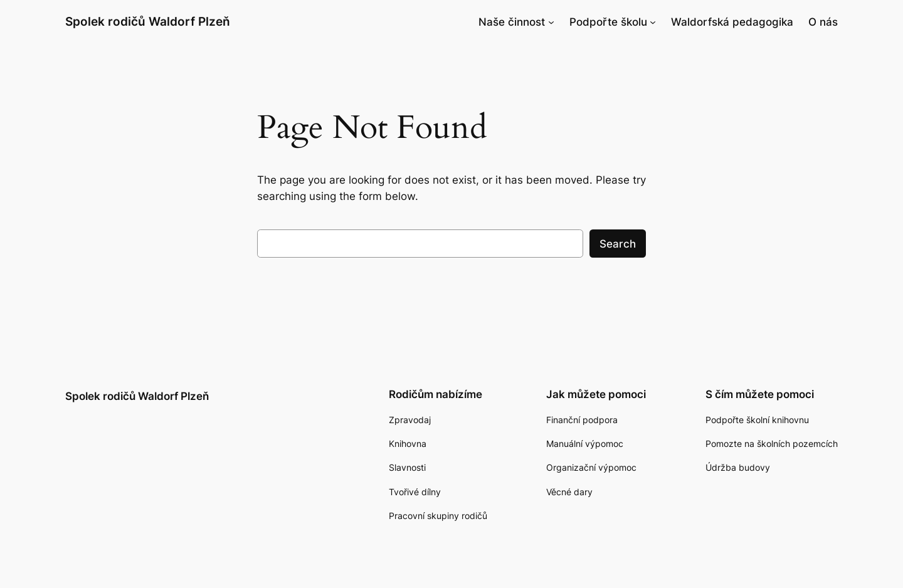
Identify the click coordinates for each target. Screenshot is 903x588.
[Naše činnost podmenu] (551, 22)
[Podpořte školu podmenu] (653, 22)
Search (618, 244)
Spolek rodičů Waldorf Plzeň (148, 21)
